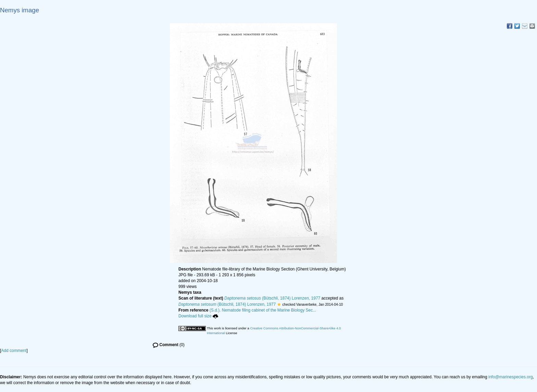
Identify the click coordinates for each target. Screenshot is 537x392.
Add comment (14, 351)
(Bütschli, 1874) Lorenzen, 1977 (272, 298)
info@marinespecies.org (511, 377)
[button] (279, 304)
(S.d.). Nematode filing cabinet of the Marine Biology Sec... (263, 310)
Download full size (198, 316)
